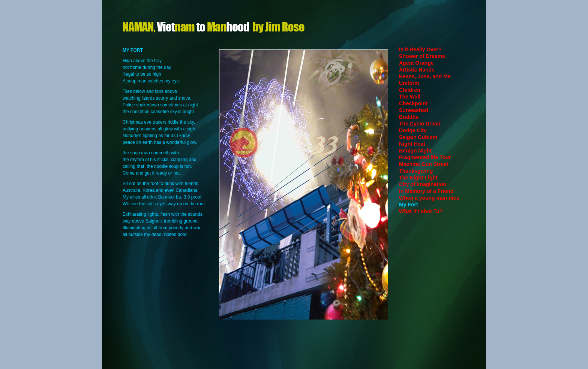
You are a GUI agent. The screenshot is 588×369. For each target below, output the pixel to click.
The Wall (410, 97)
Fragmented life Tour (425, 157)
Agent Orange (416, 63)
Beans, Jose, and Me (425, 76)
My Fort (409, 205)
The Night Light (418, 178)
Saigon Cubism (418, 137)
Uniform (409, 83)
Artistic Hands (417, 70)
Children (410, 90)
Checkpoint (413, 103)
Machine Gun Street (424, 164)
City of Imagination (423, 184)
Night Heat (412, 144)
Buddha (409, 117)
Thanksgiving (416, 171)
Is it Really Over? (420, 49)
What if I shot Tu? (421, 211)
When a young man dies (429, 198)
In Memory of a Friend (426, 191)
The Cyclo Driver (420, 124)
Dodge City (413, 130)
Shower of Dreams (422, 56)
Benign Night (415, 151)
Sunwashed (414, 110)
